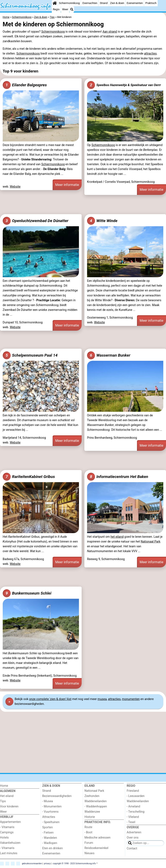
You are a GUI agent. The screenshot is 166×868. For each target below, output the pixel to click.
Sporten (47, 827)
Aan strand (110, 32)
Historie (90, 817)
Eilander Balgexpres (25, 85)
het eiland (117, 537)
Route (88, 827)
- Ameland (134, 806)
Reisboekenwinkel (97, 848)
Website (15, 187)
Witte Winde (102, 221)
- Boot (89, 832)
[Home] (55, 3)
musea (102, 699)
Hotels (4, 838)
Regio (56, 9)
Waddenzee (92, 812)
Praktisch (151, 3)
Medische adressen (98, 838)
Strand (104, 3)
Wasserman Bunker (109, 355)
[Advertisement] (83, 204)
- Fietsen (48, 833)
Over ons (133, 838)
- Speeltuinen (51, 822)
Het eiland (7, 796)
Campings (7, 832)
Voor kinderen (9, 806)
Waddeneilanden (96, 801)
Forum (89, 843)
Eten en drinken (52, 848)
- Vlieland (133, 817)
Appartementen (10, 822)
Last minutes (9, 853)
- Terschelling (136, 812)
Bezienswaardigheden (57, 796)
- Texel (131, 822)
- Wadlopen (50, 843)
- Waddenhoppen (96, 806)
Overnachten (90, 3)
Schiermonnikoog (69, 3)
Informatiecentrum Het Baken (118, 477)
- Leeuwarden (136, 796)
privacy (47, 863)
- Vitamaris (7, 827)
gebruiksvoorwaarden (32, 863)
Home (4, 786)
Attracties (49, 817)
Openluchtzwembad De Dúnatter (36, 221)
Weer (65, 9)
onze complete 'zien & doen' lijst (50, 699)
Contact (132, 848)
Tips (3, 801)
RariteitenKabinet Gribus (29, 477)
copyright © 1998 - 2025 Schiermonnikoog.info (74, 863)
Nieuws (90, 853)
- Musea (48, 801)
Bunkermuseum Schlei (27, 593)
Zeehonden (92, 796)
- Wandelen (50, 838)
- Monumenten (52, 806)
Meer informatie (67, 185)
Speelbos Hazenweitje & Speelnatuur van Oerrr (124, 85)
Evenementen (135, 3)
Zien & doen (117, 3)
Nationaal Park (151, 542)
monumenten (131, 699)
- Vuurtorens (50, 812)
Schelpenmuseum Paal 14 (30, 355)
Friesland (133, 791)
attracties (150, 54)
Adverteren (134, 832)
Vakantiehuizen (10, 843)
